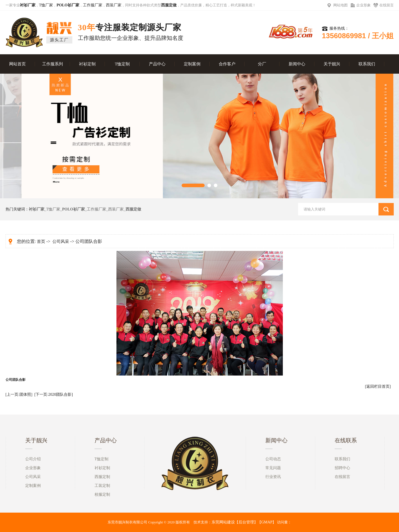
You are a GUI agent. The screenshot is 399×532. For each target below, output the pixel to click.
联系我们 (367, 64)
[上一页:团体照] (19, 394)
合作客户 (227, 64)
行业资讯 (273, 477)
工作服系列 (53, 64)
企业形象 (364, 5)
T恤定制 (122, 64)
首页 (41, 241)
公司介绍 (33, 459)
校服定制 (102, 494)
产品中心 (157, 64)
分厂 (262, 64)
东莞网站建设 (223, 522)
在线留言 (387, 5)
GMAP (267, 522)
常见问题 (273, 468)
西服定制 (102, 477)
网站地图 (340, 5)
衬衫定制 (87, 64)
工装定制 (102, 486)
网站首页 (17, 64)
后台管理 (246, 522)
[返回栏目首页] (378, 386)
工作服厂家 (93, 5)
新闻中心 (297, 64)
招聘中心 (342, 468)
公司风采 (61, 241)
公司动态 (273, 459)
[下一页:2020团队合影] (54, 394)
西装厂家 (114, 5)
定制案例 (192, 64)
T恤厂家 (46, 5)
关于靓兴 (332, 64)
